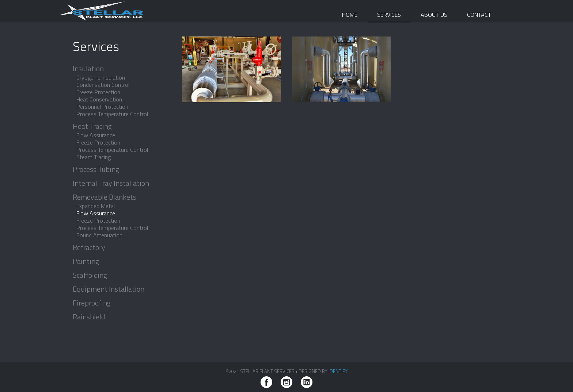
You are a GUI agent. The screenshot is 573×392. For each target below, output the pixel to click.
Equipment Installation (109, 289)
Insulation (88, 69)
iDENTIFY (338, 371)
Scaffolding (90, 275)
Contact (479, 15)
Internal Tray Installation (111, 183)
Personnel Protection (102, 107)
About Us (434, 15)
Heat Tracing (92, 126)
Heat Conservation (99, 99)
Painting (86, 261)
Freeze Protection (98, 92)
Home (350, 15)
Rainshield (89, 317)
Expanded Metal (96, 206)
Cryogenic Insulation (101, 77)
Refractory (89, 247)
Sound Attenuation (99, 235)
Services (389, 15)
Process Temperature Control (112, 114)
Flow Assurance (96, 135)
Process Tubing (96, 169)
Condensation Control (103, 85)
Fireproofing (92, 303)
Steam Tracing (94, 157)
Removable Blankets (105, 197)
